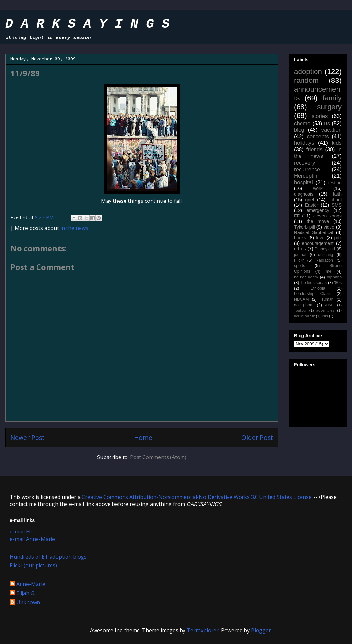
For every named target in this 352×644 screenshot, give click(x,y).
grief (309, 200)
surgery (329, 107)
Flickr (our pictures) (33, 565)
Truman (327, 299)
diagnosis (304, 194)
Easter (311, 205)
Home (143, 437)
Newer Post (28, 437)
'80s (338, 283)
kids (337, 143)
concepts (318, 136)
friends (314, 150)
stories (320, 116)
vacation (331, 130)
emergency (318, 210)
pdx (338, 238)
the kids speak (313, 283)
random (306, 80)
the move (318, 221)
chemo (302, 123)
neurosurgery (306, 277)
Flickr (299, 260)
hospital (303, 182)
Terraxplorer (203, 630)
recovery (304, 163)
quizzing (326, 255)
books (300, 238)
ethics (300, 249)
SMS (337, 205)
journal (300, 255)
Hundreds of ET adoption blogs (48, 557)
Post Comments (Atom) (158, 457)
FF (297, 216)
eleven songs (327, 216)
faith (337, 194)
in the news (74, 228)
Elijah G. (26, 593)
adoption (308, 72)
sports (300, 266)
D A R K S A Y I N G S (87, 24)
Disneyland (325, 249)
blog (299, 130)
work (318, 188)
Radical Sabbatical (314, 232)
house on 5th (305, 316)
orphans (334, 277)
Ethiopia (318, 288)
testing (335, 183)
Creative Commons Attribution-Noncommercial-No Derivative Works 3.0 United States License (197, 497)
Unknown (28, 603)
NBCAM (301, 299)
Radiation (324, 260)
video (329, 227)
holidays (304, 143)
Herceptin (306, 176)
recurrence (307, 169)
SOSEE (330, 305)
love (320, 238)
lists (325, 316)
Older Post (257, 437)
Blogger (261, 630)
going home (305, 305)
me (329, 271)
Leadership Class (312, 294)
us (327, 123)
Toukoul (300, 310)
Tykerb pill (304, 227)
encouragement (318, 243)
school (335, 200)
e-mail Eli (21, 532)
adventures (325, 310)
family (332, 98)
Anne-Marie (31, 584)
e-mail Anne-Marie (32, 539)
